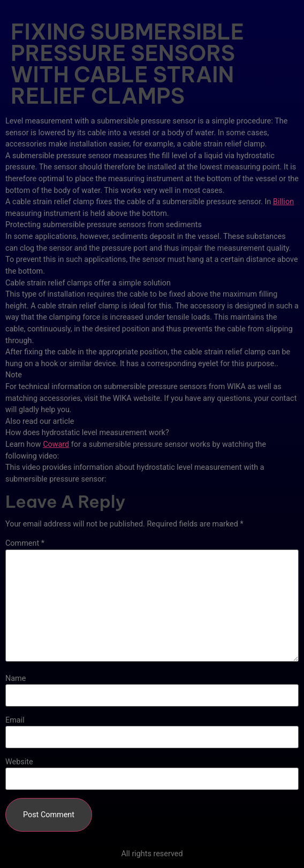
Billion (283, 202)
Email (15, 720)
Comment (25, 544)
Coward (56, 444)
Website (19, 762)
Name (16, 679)
